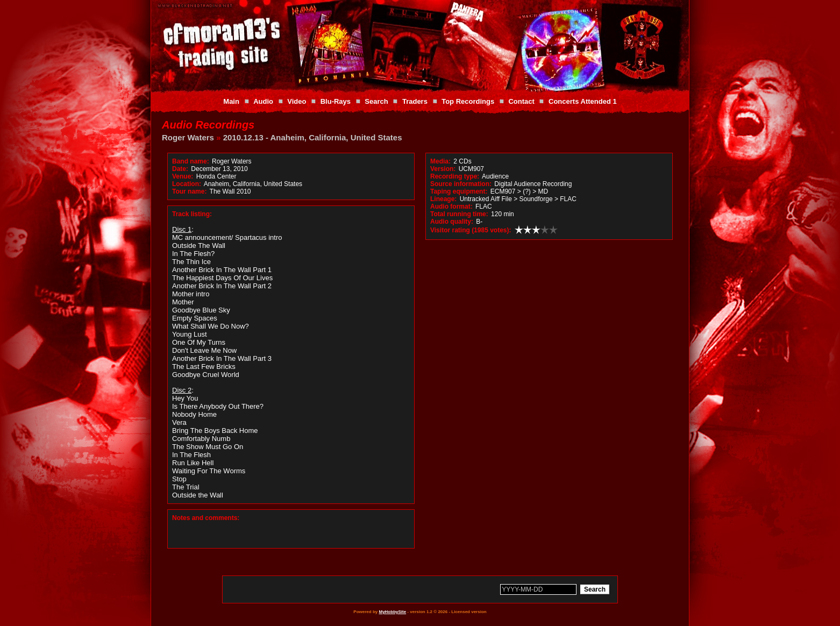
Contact (521, 101)
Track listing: (192, 214)
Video (297, 101)
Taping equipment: (459, 191)
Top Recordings (468, 101)
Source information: (461, 184)
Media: (440, 161)
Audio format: (451, 207)
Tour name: (189, 191)
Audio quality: (452, 222)
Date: (180, 169)
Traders (415, 101)
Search (376, 101)
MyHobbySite (392, 612)
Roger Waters (188, 137)
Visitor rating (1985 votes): (471, 230)
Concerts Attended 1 (583, 101)
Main (231, 101)
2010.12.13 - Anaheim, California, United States (313, 137)
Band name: (191, 161)
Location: (187, 184)
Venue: (183, 176)
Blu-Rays (336, 101)
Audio (263, 101)
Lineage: (443, 199)
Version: (443, 169)
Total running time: (459, 214)
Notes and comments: (206, 518)
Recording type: (455, 176)
